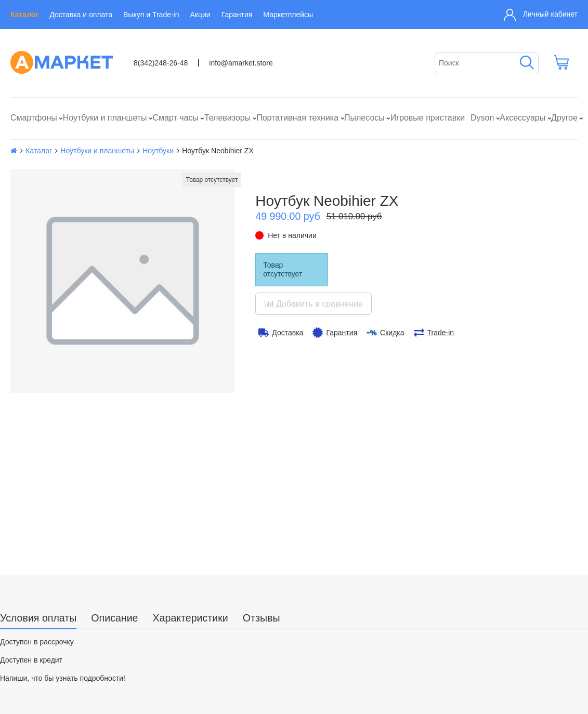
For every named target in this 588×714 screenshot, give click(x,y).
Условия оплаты (38, 472)
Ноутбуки (158, 151)
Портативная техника (297, 118)
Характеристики (191, 472)
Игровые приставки (428, 118)
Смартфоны (34, 118)
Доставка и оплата (81, 15)
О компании (34, 652)
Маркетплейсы (288, 15)
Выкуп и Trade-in (151, 15)
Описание (114, 472)
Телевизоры (227, 118)
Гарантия (237, 15)
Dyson (482, 118)
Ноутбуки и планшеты (105, 118)
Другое (564, 118)
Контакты (30, 667)
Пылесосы (364, 118)
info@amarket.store (241, 63)
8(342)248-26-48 (161, 63)
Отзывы (262, 472)
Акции (200, 15)
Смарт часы (175, 118)
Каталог (24, 15)
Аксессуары (522, 118)
